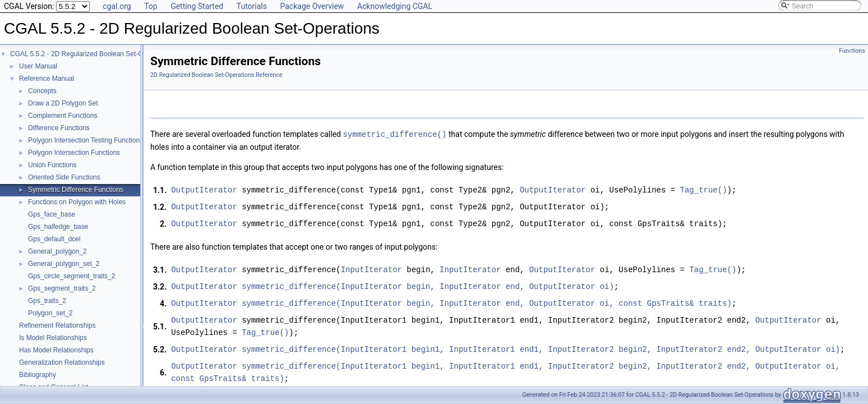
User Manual (38, 66)
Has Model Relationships (56, 350)
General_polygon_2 (57, 251)
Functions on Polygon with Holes (77, 202)
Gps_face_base (52, 214)
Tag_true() (703, 189)
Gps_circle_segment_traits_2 (71, 276)
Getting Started (197, 6)
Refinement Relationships (57, 325)
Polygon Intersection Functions (74, 153)
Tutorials (252, 6)
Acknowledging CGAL (395, 6)
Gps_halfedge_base (58, 227)
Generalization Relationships (62, 362)
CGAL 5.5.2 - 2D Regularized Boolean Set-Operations (91, 54)
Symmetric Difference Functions (76, 190)
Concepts (42, 91)
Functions (852, 51)
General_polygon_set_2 (64, 264)
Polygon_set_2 (50, 313)
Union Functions (52, 165)
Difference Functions (59, 128)
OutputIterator (204, 189)
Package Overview (312, 6)
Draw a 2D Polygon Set (63, 103)
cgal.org (117, 6)
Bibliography (38, 375)
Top (151, 6)
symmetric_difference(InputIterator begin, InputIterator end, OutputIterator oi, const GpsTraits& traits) (487, 303)
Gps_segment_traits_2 (62, 288)
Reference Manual (47, 79)
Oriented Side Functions (64, 177)
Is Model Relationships (53, 338)
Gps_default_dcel (54, 239)
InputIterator (371, 269)
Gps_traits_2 (47, 301)
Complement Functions (63, 116)
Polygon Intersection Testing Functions (86, 140)
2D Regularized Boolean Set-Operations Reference (216, 75)
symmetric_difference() (394, 134)
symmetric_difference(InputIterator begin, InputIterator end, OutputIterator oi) (428, 286)
